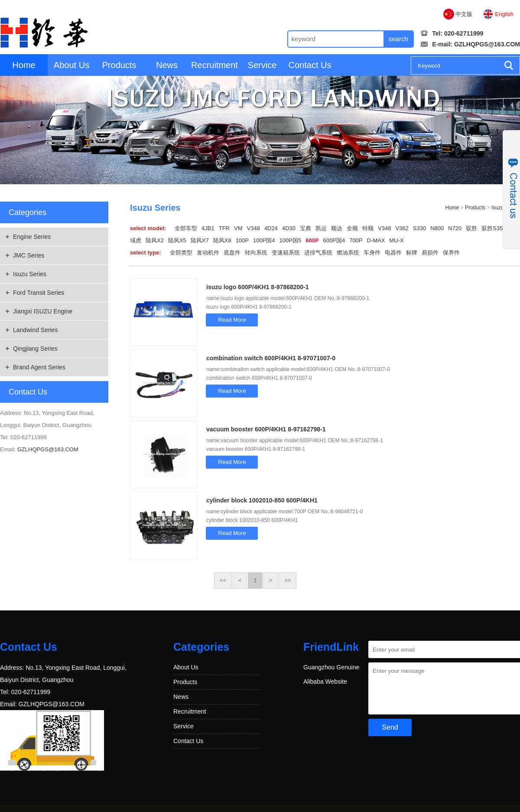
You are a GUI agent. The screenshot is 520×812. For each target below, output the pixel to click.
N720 (455, 228)
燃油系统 (348, 253)
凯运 (321, 228)
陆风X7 (200, 240)
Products (119, 65)
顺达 (337, 228)
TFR (224, 228)
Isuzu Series (30, 274)
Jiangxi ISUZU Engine (43, 311)
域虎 (136, 240)
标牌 (412, 253)
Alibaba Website (325, 682)
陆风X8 (222, 240)
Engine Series (32, 237)
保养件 (451, 253)
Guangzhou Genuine (331, 667)
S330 (419, 228)
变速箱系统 (286, 253)
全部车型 (186, 228)
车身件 (372, 253)
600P (312, 240)
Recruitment (214, 65)
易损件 (430, 253)
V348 (253, 228)
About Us (71, 65)
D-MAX (376, 240)
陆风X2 (155, 240)
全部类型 (181, 253)
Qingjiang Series (35, 349)
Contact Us (310, 65)
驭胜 (471, 228)
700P (356, 240)
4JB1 (208, 228)
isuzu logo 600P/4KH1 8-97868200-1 (258, 287)
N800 (437, 228)
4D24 (271, 228)
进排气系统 (318, 253)
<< (223, 580)
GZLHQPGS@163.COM (487, 44)
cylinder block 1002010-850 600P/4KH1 (262, 500)
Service (262, 65)
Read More (232, 320)
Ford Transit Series (39, 293)
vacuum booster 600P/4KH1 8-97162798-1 (266, 429)
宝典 (305, 228)
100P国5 (291, 240)
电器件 (393, 253)
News (167, 65)
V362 (402, 228)
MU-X (396, 240)
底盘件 (232, 253)
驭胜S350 (494, 228)
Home (24, 65)
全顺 (352, 228)
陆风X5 (177, 240)
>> (288, 580)
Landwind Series (36, 330)
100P (242, 240)
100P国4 (264, 240)
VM (238, 228)
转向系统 (256, 253)
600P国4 (334, 240)
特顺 (368, 228)
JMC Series (29, 255)
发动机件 (208, 253)
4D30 (289, 228)
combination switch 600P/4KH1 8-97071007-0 (271, 358)
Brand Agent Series (39, 367)
